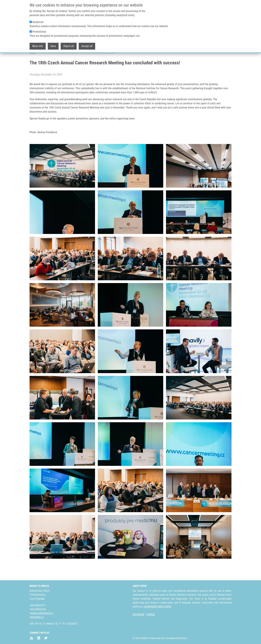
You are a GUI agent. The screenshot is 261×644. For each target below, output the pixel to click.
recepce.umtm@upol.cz (41, 613)
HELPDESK (139, 615)
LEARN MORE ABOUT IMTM (157, 607)
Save (53, 46)
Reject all (69, 46)
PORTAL (151, 615)
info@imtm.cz (37, 617)
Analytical (38, 22)
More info (38, 46)
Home (32, 66)
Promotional (39, 32)
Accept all (87, 46)
